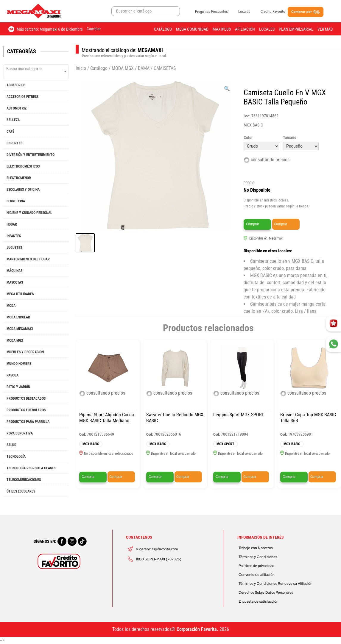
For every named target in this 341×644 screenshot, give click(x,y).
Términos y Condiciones (258, 557)
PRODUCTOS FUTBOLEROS (26, 410)
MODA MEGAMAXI (20, 329)
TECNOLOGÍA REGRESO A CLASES (31, 468)
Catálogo (163, 29)
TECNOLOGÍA (16, 457)
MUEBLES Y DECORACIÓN (25, 352)
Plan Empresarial (296, 29)
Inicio (81, 68)
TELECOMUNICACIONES (24, 480)
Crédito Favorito (273, 11)
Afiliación (245, 29)
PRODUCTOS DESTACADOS (26, 398)
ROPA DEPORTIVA (20, 433)
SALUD (11, 445)
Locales (244, 11)
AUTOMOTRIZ (17, 108)
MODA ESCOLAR (18, 317)
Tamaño (290, 137)
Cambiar (94, 29)
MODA (11, 306)
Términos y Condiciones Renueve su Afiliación (275, 584)
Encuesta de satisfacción (259, 601)
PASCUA (13, 375)
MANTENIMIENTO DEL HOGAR (28, 259)
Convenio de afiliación (257, 575)
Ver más (325, 29)
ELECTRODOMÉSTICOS (23, 166)
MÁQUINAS (14, 271)
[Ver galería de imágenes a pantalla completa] (227, 89)
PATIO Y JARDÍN (18, 387)
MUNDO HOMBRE (19, 364)
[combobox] (36, 72)
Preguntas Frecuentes (211, 11)
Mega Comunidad (192, 29)
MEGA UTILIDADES (20, 294)
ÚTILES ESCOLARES (21, 491)
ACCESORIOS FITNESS (22, 97)
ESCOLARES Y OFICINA (23, 190)
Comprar (253, 224)
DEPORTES (14, 143)
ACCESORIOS (16, 85)
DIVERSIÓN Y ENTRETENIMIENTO (31, 155)
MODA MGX (15, 340)
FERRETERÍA (16, 201)
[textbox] (36, 69)
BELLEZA (13, 120)
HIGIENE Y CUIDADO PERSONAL (29, 213)
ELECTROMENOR (19, 178)
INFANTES (14, 236)
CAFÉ (10, 132)
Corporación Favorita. (197, 629)
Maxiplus (222, 29)
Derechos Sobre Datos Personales (266, 593)
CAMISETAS (165, 68)
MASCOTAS (15, 282)
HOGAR (12, 224)
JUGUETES (14, 248)
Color (248, 137)
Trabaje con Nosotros (256, 548)
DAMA (144, 68)
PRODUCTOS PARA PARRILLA (28, 422)
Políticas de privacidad (256, 566)
